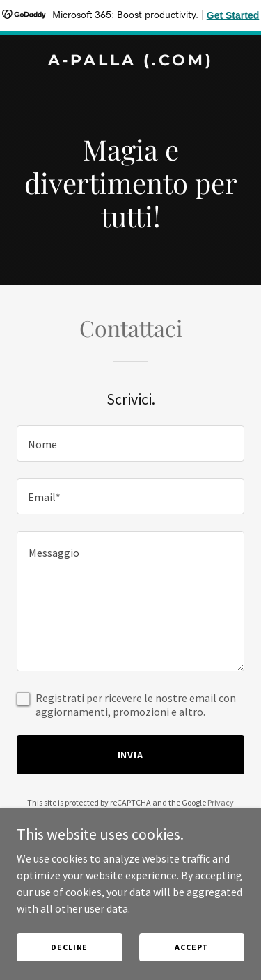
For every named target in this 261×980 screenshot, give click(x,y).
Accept (191, 947)
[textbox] (130, 443)
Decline (69, 947)
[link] (130, 61)
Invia (131, 755)
